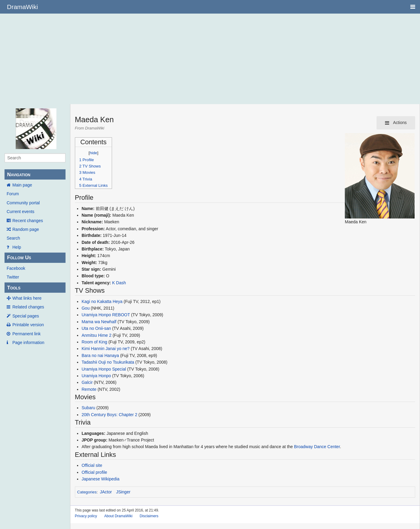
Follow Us (19, 258)
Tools (14, 288)
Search (13, 238)
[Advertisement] (210, 59)
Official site (92, 465)
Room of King (94, 342)
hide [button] (93, 153)
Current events (21, 212)
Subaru (88, 408)
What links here (27, 298)
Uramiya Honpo (96, 376)
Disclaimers (149, 516)
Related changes (28, 307)
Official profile (94, 472)
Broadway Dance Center (317, 447)
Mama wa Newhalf (99, 322)
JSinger (123, 492)
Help (17, 247)
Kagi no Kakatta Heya (102, 301)
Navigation (19, 175)
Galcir (87, 382)
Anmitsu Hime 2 (96, 335)
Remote (89, 389)
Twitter (13, 277)
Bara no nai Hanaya (100, 355)
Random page (26, 229)
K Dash (119, 283)
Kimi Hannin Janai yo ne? (106, 349)
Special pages (26, 316)
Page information (28, 343)
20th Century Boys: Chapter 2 (109, 415)
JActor (106, 492)
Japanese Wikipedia (100, 479)
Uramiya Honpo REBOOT (106, 315)
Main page (22, 185)
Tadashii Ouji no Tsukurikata (108, 362)
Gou (85, 308)
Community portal (23, 203)
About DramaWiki (118, 516)
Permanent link (26, 334)
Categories (87, 492)
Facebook (16, 268)
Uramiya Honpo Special (104, 369)
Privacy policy (86, 516)
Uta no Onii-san (96, 328)
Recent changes (28, 221)
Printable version (28, 325)
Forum (13, 194)
